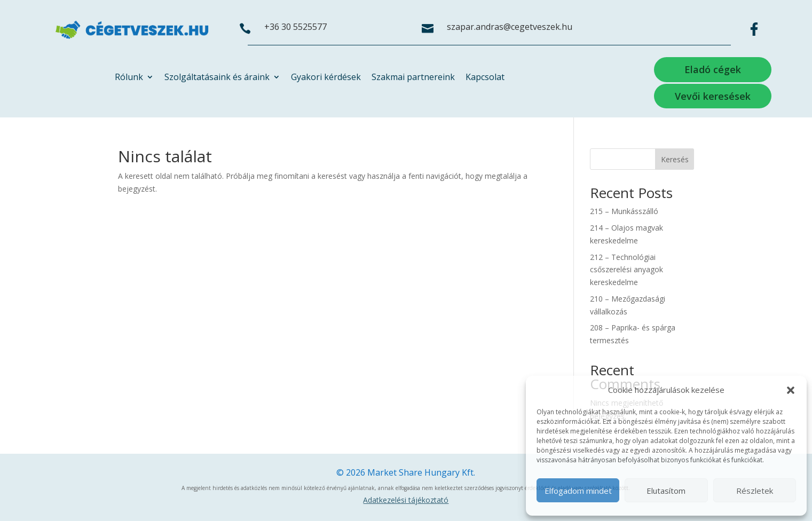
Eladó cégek (713, 69)
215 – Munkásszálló (624, 211)
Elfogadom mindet (578, 491)
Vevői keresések (713, 96)
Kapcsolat (485, 78)
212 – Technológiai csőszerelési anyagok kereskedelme (626, 270)
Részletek (755, 491)
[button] (791, 390)
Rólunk (129, 78)
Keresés (675, 159)
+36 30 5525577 (295, 27)
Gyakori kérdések (326, 78)
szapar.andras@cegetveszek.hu (510, 27)
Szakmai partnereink (413, 78)
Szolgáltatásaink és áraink (217, 78)
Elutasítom (666, 491)
